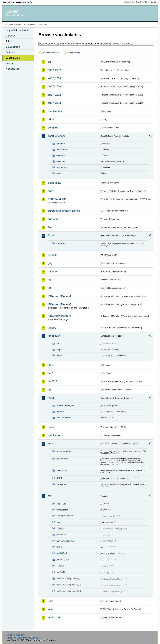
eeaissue (61, 161)
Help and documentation (18, 30)
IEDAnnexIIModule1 (59, 296)
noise (51, 427)
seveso (52, 444)
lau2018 (52, 381)
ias (50, 280)
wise (51, 609)
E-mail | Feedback (15, 635)
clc (58, 344)
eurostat (53, 219)
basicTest (61, 504)
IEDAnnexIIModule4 (59, 316)
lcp (50, 390)
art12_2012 (54, 70)
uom (50, 601)
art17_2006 (54, 86)
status (59, 173)
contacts (61, 144)
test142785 (61, 553)
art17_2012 (54, 95)
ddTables (61, 156)
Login (129, 2)
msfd (51, 398)
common (53, 128)
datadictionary (56, 136)
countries (61, 243)
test (50, 496)
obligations (62, 167)
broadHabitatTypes (65, 406)
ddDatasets (62, 150)
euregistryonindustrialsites (64, 211)
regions (60, 412)
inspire (52, 328)
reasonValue (62, 459)
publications (55, 435)
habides (52, 272)
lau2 (50, 373)
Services (10, 63)
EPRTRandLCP (57, 199)
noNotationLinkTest (66, 541)
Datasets (10, 36)
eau (58, 522)
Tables (9, 41)
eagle (59, 350)
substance (61, 484)
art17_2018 (54, 103)
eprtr (51, 191)
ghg (50, 263)
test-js (59, 547)
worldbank (54, 617)
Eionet (18, 24)
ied (50, 288)
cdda (51, 119)
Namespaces (12, 69)
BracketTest (62, 510)
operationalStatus (65, 451)
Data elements (13, 47)
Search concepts (74, 53)
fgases (52, 236)
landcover (54, 336)
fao (50, 227)
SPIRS (59, 478)
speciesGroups (64, 418)
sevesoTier (62, 470)
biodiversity (55, 111)
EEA (19, 2)
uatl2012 (60, 355)
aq (49, 62)
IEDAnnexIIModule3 (59, 304)
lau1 (50, 365)
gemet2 (52, 255)
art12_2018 (54, 78)
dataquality (54, 183)
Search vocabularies (51, 53)
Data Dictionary (29, 24)
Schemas (10, 52)
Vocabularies (13, 58)
